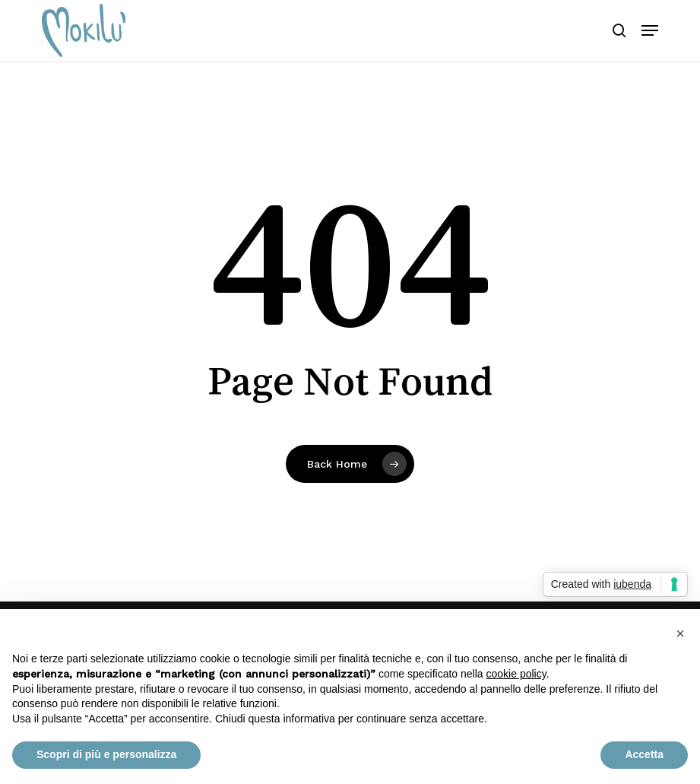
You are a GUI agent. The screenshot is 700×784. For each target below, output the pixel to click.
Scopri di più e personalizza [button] (106, 754)
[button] (650, 30)
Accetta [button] (644, 754)
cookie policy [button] (516, 674)
